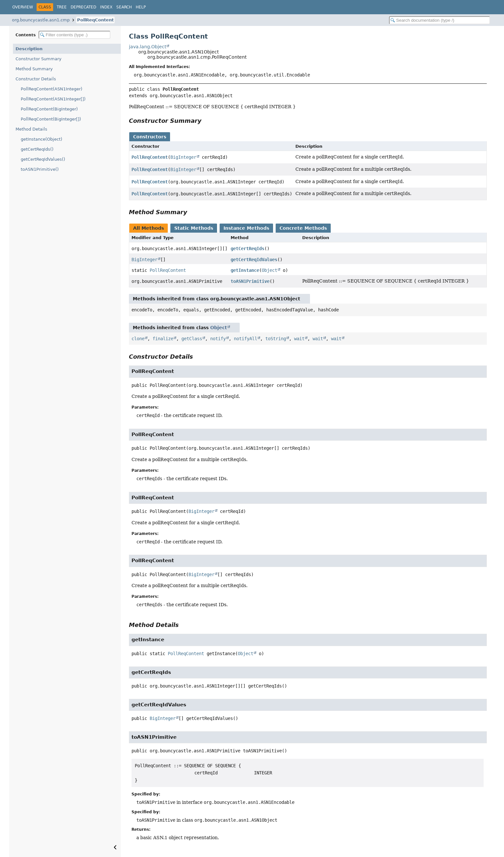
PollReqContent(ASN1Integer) (52, 89)
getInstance (245, 270)
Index (106, 7)
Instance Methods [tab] (246, 228)
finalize (163, 339)
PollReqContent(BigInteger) (49, 109)
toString (276, 339)
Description (29, 49)
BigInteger (183, 157)
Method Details (31, 129)
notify (218, 339)
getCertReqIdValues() (43, 159)
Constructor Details (36, 79)
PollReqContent (95, 20)
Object (269, 270)
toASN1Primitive (250, 281)
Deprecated (83, 7)
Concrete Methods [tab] (303, 228)
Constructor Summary (39, 59)
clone (138, 339)
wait (299, 339)
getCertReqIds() (37, 149)
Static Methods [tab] (194, 228)
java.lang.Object (148, 47)
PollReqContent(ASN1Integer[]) (53, 99)
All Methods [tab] (149, 228)
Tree (62, 7)
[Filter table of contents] (74, 35)
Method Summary (34, 69)
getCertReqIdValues (254, 260)
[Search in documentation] (440, 20)
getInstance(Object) (41, 139)
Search (124, 7)
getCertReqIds (247, 249)
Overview (23, 7)
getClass (192, 339)
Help (141, 7)
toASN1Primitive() (40, 169)
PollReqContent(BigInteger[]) (51, 119)
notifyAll (246, 339)
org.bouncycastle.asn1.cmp (41, 20)
